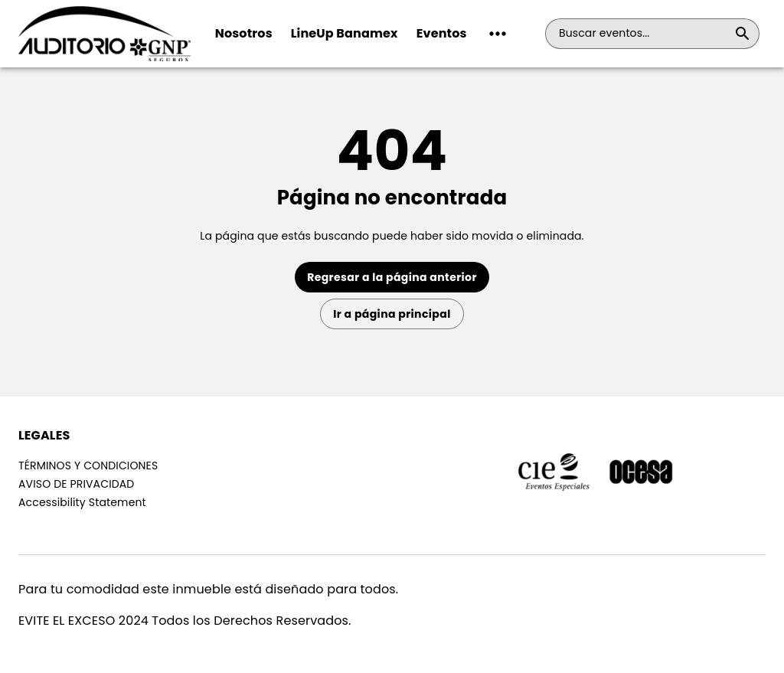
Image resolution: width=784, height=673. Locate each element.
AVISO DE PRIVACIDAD (76, 484)
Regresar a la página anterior (392, 277)
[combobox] (643, 34)
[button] (498, 34)
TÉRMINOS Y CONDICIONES (88, 466)
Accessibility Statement (82, 502)
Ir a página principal (392, 314)
